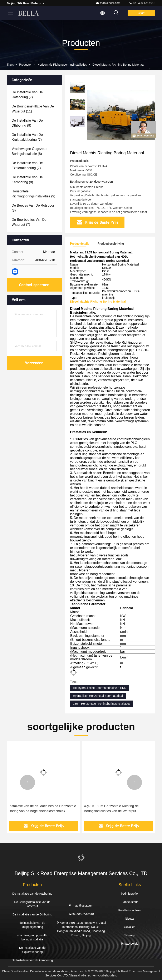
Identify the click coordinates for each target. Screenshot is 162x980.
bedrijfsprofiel (130, 894)
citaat (141, 13)
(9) (27, 123)
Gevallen (130, 927)
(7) (27, 95)
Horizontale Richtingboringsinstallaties (62, 65)
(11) (33, 109)
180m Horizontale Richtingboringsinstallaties (102, 704)
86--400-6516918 (142, 3)
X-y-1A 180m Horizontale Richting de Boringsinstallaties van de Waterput (111, 809)
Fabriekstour (130, 902)
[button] (28, 782)
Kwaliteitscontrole (130, 910)
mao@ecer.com (108, 3)
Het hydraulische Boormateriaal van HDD (100, 688)
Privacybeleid (130, 944)
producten (26, 65)
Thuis (10, 65)
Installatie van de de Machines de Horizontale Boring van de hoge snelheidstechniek (42, 809)
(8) (30, 151)
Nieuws (130, 919)
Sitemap (130, 935)
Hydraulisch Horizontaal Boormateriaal (98, 696)
